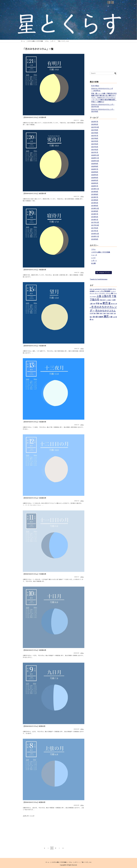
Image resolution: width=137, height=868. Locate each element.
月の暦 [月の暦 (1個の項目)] (91, 313)
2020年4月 (95, 178)
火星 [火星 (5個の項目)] (111, 317)
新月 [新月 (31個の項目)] (105, 303)
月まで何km (95, 86)
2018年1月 (95, 220)
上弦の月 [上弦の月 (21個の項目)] (106, 296)
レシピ (93, 258)
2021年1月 (95, 152)
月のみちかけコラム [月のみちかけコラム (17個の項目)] (105, 311)
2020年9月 (95, 164)
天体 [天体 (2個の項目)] (94, 304)
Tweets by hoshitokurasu (99, 279)
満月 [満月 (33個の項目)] (106, 316)
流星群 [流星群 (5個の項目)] (101, 317)
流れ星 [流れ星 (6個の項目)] (95, 317)
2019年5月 (95, 203)
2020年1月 (95, 186)
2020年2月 (95, 183)
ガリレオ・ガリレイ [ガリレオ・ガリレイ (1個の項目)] (94, 293)
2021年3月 (95, 147)
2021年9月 (95, 130)
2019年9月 (95, 192)
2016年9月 (95, 239)
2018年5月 (95, 217)
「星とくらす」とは (63, 41)
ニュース (94, 255)
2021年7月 (95, 136)
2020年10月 (95, 161)
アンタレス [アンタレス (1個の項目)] (113, 291)
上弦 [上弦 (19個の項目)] (99, 296)
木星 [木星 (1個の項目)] (115, 313)
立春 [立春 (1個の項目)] (114, 317)
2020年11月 (95, 158)
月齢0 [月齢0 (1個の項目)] (94, 313)
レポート (53, 41)
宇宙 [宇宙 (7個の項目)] (98, 303)
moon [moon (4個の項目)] (110, 289)
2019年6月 (95, 200)
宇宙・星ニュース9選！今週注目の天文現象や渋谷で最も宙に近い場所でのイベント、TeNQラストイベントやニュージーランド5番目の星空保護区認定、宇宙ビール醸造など (104, 97)
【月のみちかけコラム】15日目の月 (34, 346)
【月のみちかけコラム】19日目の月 (34, 270)
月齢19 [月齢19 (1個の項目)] (108, 313)
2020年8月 (95, 166)
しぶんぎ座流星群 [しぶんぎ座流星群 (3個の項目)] (105, 291)
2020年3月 (95, 180)
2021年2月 (95, 150)
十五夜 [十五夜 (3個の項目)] (113, 300)
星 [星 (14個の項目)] (109, 303)
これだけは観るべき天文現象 (35, 41)
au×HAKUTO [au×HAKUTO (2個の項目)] (98, 289)
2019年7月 (95, 197)
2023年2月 (95, 124)
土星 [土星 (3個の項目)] (91, 304)
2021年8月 (95, 133)
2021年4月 (95, 144)
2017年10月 (95, 225)
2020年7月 (95, 169)
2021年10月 (95, 127)
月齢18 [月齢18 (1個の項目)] (105, 313)
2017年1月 (95, 231)
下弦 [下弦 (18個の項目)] (114, 296)
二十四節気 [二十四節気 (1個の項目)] (108, 300)
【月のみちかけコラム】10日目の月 (34, 650)
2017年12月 (95, 222)
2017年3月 (95, 228)
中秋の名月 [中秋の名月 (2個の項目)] (103, 300)
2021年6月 (95, 138)
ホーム (23, 41)
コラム (47, 41)
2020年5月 (95, 175)
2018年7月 (95, 214)
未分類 (93, 263)
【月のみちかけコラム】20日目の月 (34, 193)
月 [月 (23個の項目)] (92, 307)
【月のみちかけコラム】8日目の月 (34, 802)
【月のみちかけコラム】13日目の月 (34, 422)
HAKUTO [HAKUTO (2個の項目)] (105, 289)
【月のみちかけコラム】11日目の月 (34, 574)
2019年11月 (95, 189)
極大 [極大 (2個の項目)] (91, 317)
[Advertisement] (38, 830)
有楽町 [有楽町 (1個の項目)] (112, 313)
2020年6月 (95, 172)
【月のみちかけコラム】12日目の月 (34, 498)
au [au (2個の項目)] (93, 289)
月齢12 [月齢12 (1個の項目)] (101, 313)
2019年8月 (95, 194)
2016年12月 (95, 234)
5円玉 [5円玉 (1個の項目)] (91, 289)
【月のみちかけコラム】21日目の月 (34, 117)
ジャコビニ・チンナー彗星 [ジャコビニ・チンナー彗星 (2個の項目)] (106, 293)
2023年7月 (95, 122)
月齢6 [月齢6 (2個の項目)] (98, 313)
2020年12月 (95, 155)
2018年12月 (95, 208)
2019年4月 (95, 206)
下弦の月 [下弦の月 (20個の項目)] (94, 299)
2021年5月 (95, 141)
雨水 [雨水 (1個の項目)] (93, 319)
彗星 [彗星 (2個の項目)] (101, 304)
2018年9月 (95, 211)
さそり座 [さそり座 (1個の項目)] (97, 291)
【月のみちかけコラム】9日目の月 (34, 726)
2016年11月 (95, 236)
